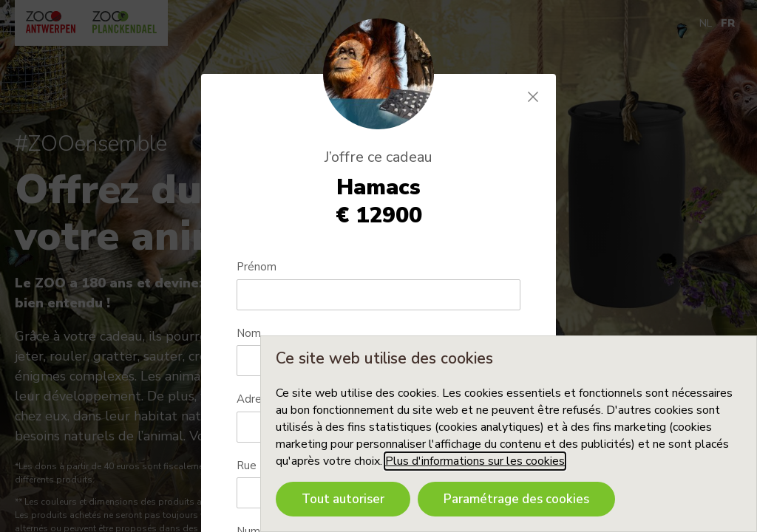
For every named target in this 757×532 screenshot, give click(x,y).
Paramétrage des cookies (516, 499)
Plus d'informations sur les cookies (475, 461)
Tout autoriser (343, 499)
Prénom (257, 267)
